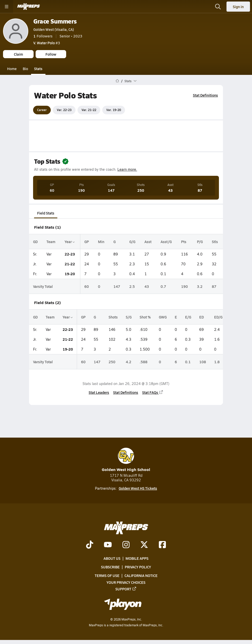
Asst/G (166, 241)
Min (101, 241)
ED (201, 317)
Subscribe (110, 567)
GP (87, 241)
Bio (25, 69)
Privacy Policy (138, 567)
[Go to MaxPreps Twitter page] (144, 545)
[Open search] (218, 7)
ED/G (218, 317)
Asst (148, 241)
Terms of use (107, 575)
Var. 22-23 (64, 110)
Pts (184, 241)
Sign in (238, 7)
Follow (51, 54)
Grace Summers (55, 21)
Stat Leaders (99, 392)
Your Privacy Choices (126, 582)
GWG (163, 317)
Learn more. (127, 169)
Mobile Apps (137, 558)
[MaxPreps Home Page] (117, 81)
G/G (132, 241)
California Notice (141, 575)
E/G (188, 317)
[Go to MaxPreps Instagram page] (126, 545)
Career (42, 110)
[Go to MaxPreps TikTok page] (90, 545)
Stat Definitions (205, 95)
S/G (129, 317)
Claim (18, 54)
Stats (38, 69)
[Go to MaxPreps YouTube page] (108, 545)
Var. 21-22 (89, 110)
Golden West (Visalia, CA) (54, 29)
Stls (215, 241)
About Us (112, 558)
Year (70, 241)
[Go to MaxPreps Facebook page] (162, 545)
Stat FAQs (153, 392)
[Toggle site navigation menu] (7, 7)
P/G (200, 241)
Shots (113, 317)
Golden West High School (126, 460)
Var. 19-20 (114, 110)
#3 (47, 43)
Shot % (145, 317)
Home (12, 69)
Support (126, 589)
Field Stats (46, 213)
